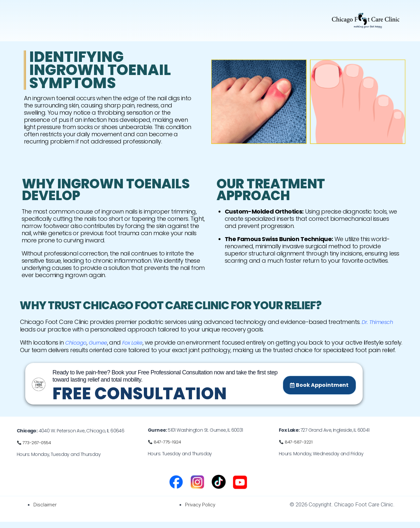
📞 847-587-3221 (296, 448)
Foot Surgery (152, 18)
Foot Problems (103, 18)
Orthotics (192, 18)
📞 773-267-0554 (35, 449)
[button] (103, 18)
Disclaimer (46, 511)
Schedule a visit (232, 18)
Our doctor (59, 18)
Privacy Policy (202, 511)
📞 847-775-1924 (165, 448)
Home (29, 18)
